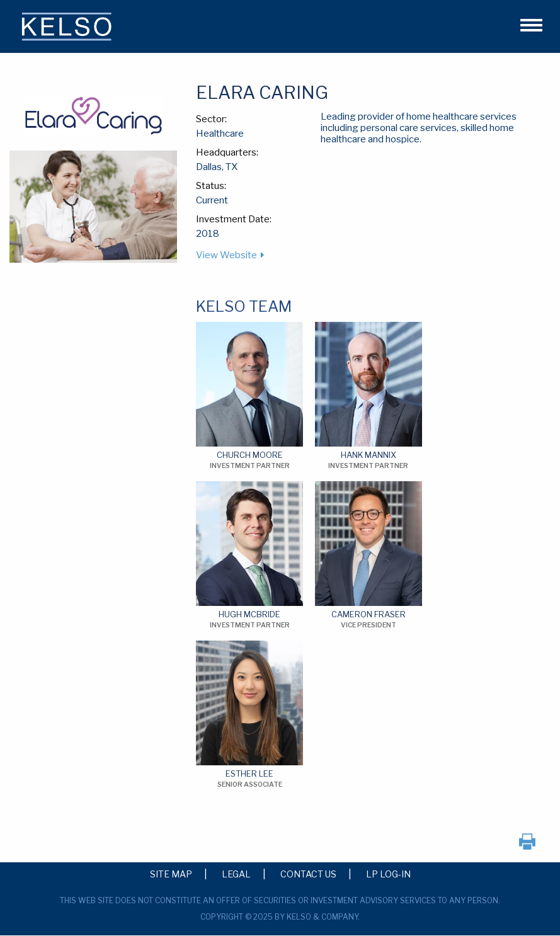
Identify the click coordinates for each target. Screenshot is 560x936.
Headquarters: (227, 152)
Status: (211, 186)
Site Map (171, 874)
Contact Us (308, 874)
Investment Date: (234, 219)
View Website (226, 255)
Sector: (211, 119)
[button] (526, 23)
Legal (236, 874)
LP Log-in (388, 874)
